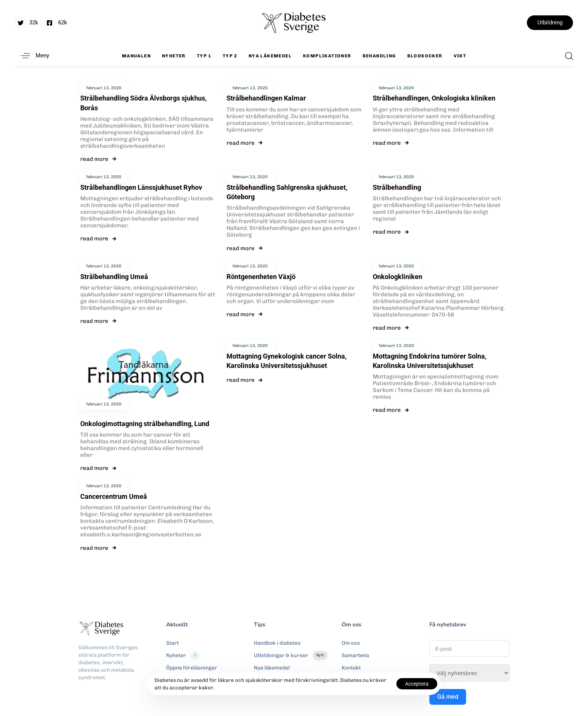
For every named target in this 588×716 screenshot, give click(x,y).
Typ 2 (230, 56)
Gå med (448, 697)
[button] (32, 56)
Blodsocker (425, 56)
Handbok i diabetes (277, 643)
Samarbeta (355, 655)
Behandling (379, 56)
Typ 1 (204, 56)
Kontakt (351, 668)
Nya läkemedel (270, 56)
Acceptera (417, 684)
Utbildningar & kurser (291, 656)
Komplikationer (327, 56)
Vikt (460, 56)
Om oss (351, 643)
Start (172, 643)
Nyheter (174, 56)
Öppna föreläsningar (192, 668)
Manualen (136, 56)
